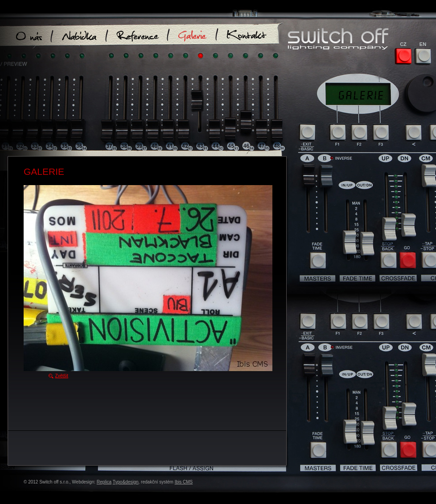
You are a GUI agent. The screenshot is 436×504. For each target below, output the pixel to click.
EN (423, 44)
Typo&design (126, 482)
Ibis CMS (184, 482)
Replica (104, 482)
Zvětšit (62, 376)
